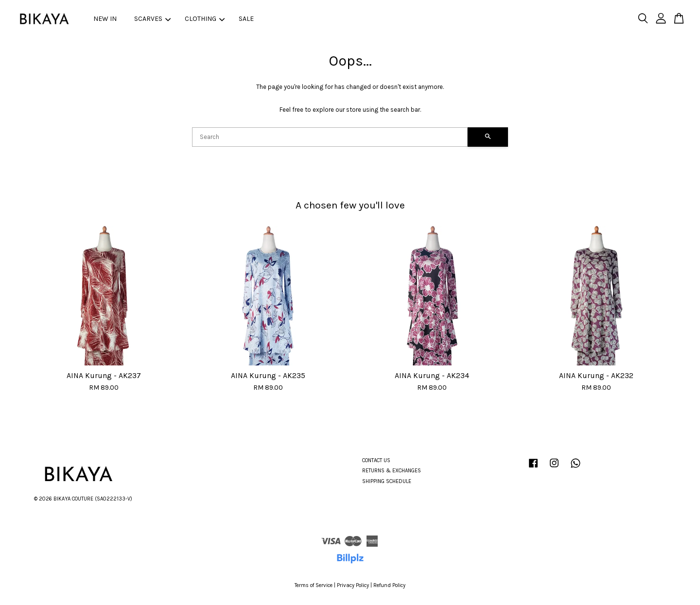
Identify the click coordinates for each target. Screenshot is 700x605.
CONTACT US (376, 460)
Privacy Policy (353, 585)
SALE (246, 19)
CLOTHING (205, 19)
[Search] (330, 137)
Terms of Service (314, 585)
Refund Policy (389, 585)
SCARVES (152, 19)
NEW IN (105, 19)
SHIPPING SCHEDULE (387, 481)
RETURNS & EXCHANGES (392, 471)
